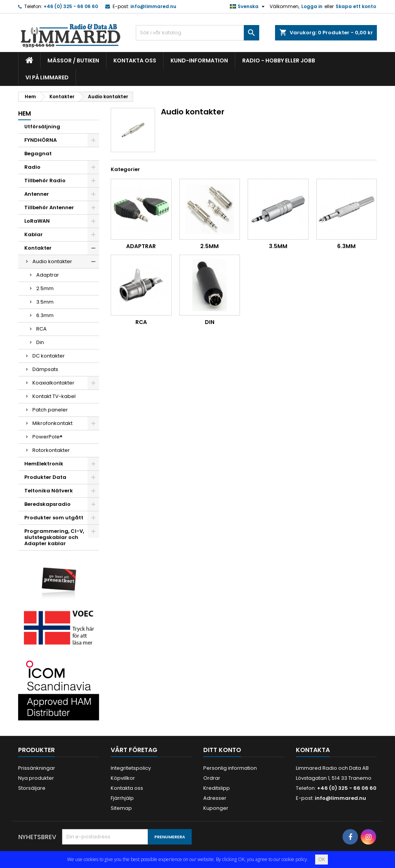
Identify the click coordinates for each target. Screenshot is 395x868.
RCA (41, 329)
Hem (24, 113)
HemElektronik (44, 464)
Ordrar (212, 778)
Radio (32, 167)
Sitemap (121, 808)
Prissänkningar (37, 768)
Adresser (215, 798)
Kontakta (313, 750)
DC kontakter (49, 356)
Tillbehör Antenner (49, 207)
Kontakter (38, 248)
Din (40, 342)
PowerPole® (47, 437)
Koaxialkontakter (53, 383)
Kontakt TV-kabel (54, 396)
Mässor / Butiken (73, 60)
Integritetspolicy (131, 768)
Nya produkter (36, 778)
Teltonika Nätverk (49, 491)
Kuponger (216, 808)
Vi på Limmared (47, 77)
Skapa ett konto (356, 6)
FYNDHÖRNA (41, 140)
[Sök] (197, 33)
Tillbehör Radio (45, 180)
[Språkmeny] (248, 7)
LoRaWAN (37, 221)
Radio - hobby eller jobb (279, 60)
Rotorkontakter (51, 450)
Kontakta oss (135, 60)
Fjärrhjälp (122, 798)
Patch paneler (50, 410)
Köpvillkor (123, 778)
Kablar (34, 234)
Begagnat (38, 154)
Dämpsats (45, 369)
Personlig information (230, 768)
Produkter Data (45, 477)
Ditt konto (222, 750)
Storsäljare (32, 788)
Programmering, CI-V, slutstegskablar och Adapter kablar (54, 537)
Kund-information (199, 60)
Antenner (37, 194)
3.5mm (45, 302)
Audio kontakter (52, 261)
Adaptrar (48, 275)
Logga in (312, 6)
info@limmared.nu (153, 6)
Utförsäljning (42, 127)
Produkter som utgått (54, 518)
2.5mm (45, 288)
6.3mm (45, 315)
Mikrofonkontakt (52, 423)
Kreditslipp (217, 788)
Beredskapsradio (47, 504)
